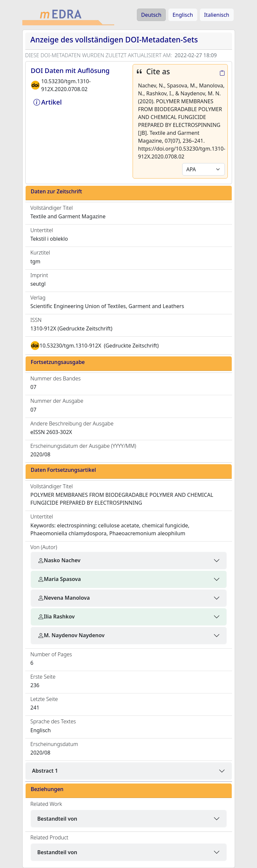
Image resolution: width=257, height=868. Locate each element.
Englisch (183, 15)
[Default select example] (203, 169)
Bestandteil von (57, 819)
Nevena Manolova (64, 598)
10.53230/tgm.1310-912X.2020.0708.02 (66, 85)
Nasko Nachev (59, 560)
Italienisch (217, 15)
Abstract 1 (45, 771)
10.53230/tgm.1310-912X (71, 346)
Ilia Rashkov (56, 616)
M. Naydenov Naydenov (71, 635)
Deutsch (151, 15)
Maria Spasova (59, 579)
